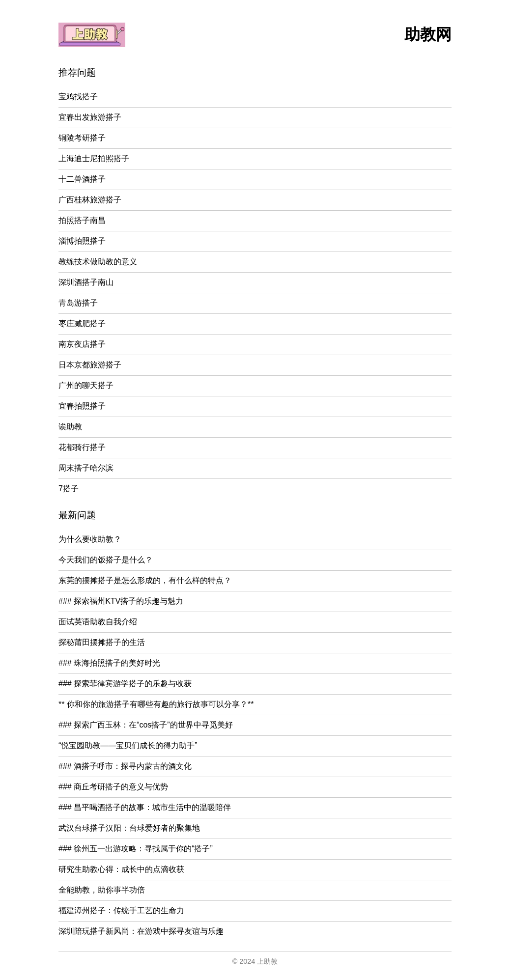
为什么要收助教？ (90, 539)
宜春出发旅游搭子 (90, 117)
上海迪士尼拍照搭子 (94, 158)
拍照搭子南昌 (82, 220)
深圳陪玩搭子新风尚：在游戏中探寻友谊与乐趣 (141, 931)
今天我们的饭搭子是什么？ (106, 560)
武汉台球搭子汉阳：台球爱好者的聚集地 (129, 828)
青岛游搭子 (78, 303)
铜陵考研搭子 (82, 138)
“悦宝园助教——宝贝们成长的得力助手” (128, 745)
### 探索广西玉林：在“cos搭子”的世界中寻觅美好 (146, 725)
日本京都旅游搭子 (90, 365)
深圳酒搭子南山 (86, 282)
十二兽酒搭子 (82, 179)
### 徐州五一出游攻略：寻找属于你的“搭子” (136, 849)
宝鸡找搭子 (78, 97)
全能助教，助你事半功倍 (102, 890)
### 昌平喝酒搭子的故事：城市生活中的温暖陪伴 (145, 807)
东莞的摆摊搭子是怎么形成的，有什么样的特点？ (145, 580)
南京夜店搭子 (82, 344)
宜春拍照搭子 (82, 406)
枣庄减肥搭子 (82, 323)
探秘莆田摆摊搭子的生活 (102, 642)
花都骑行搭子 (82, 447)
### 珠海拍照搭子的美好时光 (109, 663)
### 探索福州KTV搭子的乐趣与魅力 (121, 601)
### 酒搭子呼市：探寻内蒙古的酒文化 (125, 766)
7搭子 (69, 489)
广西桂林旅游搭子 (90, 200)
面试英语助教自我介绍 (98, 622)
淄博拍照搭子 (82, 241)
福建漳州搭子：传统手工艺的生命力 (121, 910)
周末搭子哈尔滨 (86, 468)
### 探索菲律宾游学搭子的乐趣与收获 (125, 684)
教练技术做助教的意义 (98, 262)
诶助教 (70, 427)
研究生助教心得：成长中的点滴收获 (121, 869)
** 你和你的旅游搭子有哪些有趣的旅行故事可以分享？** (156, 704)
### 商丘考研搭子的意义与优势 (113, 787)
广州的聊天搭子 (86, 385)
